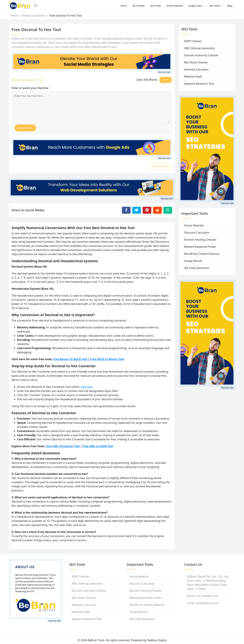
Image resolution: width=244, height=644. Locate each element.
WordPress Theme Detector (202, 254)
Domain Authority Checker (201, 55)
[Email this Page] (168, 210)
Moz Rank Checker (196, 62)
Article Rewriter (175, 6)
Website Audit (193, 77)
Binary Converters (34, 16)
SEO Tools (215, 6)
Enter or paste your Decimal (30, 88)
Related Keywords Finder (200, 247)
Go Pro (166, 80)
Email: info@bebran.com (203, 603)
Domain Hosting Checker (200, 240)
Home (124, 6)
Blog (230, 6)
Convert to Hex (160, 166)
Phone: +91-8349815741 (203, 596)
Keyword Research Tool (199, 84)
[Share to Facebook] (126, 210)
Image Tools (195, 6)
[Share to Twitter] (137, 210)
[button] (36, 6)
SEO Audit (156, 6)
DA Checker (139, 6)
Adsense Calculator (197, 69)
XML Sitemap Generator (200, 48)
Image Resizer (193, 261)
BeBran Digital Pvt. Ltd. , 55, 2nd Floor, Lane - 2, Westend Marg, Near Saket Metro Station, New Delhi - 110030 (208, 583)
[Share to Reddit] (157, 210)
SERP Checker (193, 41)
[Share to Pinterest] (147, 210)
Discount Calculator (197, 233)
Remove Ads (164, 72)
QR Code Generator (197, 268)
